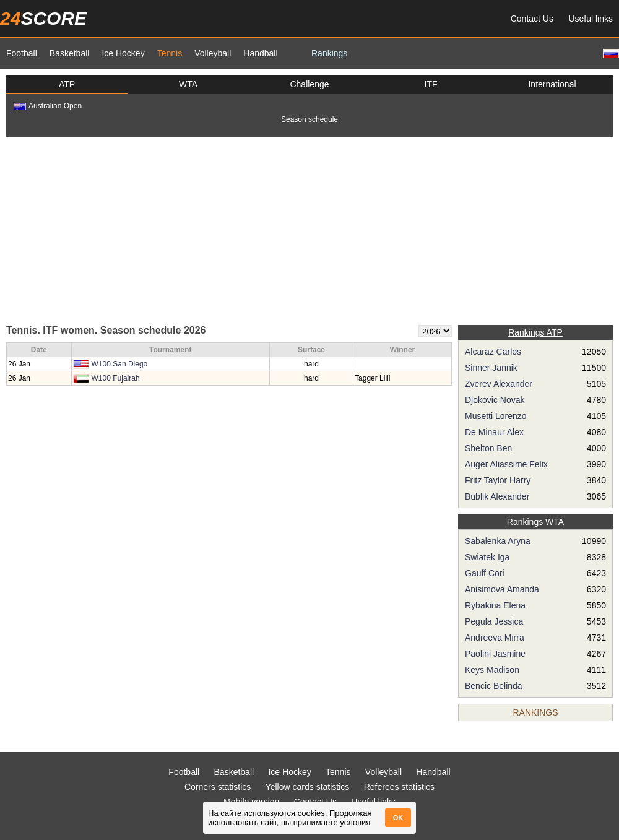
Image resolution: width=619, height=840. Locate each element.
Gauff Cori (485, 573)
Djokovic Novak (495, 400)
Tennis (170, 53)
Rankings (329, 53)
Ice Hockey (123, 53)
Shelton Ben (488, 448)
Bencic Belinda (494, 686)
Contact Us (532, 19)
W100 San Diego (120, 364)
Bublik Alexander (497, 496)
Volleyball (213, 53)
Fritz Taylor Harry (498, 480)
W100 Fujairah (116, 378)
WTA (188, 84)
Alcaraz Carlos (493, 352)
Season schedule (309, 119)
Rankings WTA (535, 522)
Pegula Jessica (494, 621)
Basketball (70, 53)
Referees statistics (399, 787)
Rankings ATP (535, 332)
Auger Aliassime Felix (506, 464)
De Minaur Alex (494, 432)
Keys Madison (492, 670)
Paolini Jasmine (495, 654)
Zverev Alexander (499, 384)
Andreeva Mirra (495, 638)
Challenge (309, 84)
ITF (431, 84)
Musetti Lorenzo (496, 416)
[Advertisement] (309, 230)
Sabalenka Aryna (498, 541)
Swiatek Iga (487, 557)
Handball (260, 53)
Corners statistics (218, 787)
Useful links (591, 19)
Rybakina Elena (495, 605)
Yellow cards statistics (308, 787)
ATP (67, 84)
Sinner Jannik (491, 368)
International (552, 84)
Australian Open (48, 106)
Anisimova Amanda (502, 589)
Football (22, 53)
